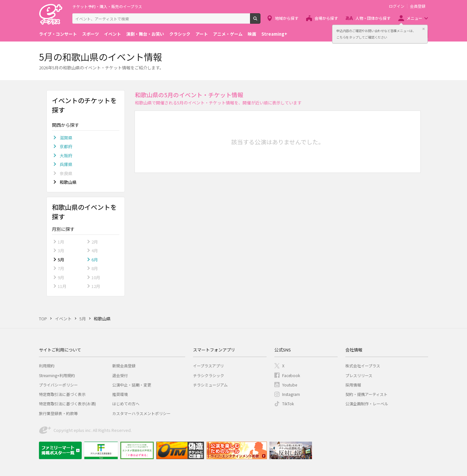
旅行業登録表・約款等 (58, 413)
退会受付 (120, 375)
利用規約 (47, 366)
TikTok (288, 404)
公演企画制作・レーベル (367, 404)
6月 (95, 260)
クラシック (180, 34)
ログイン (397, 6)
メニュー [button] (414, 18)
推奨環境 (120, 394)
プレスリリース (359, 375)
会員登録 (418, 6)
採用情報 (353, 385)
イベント (113, 34)
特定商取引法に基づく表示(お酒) (67, 404)
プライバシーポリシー (58, 385)
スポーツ (90, 34)
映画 (252, 34)
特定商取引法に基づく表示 (62, 394)
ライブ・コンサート (58, 34)
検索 (260, 21)
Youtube (290, 385)
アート (202, 34)
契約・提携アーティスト (366, 394)
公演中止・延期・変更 (132, 385)
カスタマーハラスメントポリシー (141, 413)
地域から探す (287, 18)
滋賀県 (66, 138)
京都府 (66, 146)
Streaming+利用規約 (57, 375)
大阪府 (66, 155)
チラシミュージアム (210, 385)
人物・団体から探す (373, 18)
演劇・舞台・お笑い (145, 34)
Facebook (291, 375)
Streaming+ (274, 34)
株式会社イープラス (363, 366)
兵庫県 (66, 164)
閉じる (424, 29)
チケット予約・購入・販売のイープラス (107, 6)
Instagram (291, 394)
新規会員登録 (124, 366)
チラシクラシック (209, 375)
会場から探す (326, 18)
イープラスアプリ (208, 366)
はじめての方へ (126, 404)
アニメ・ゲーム (228, 34)
